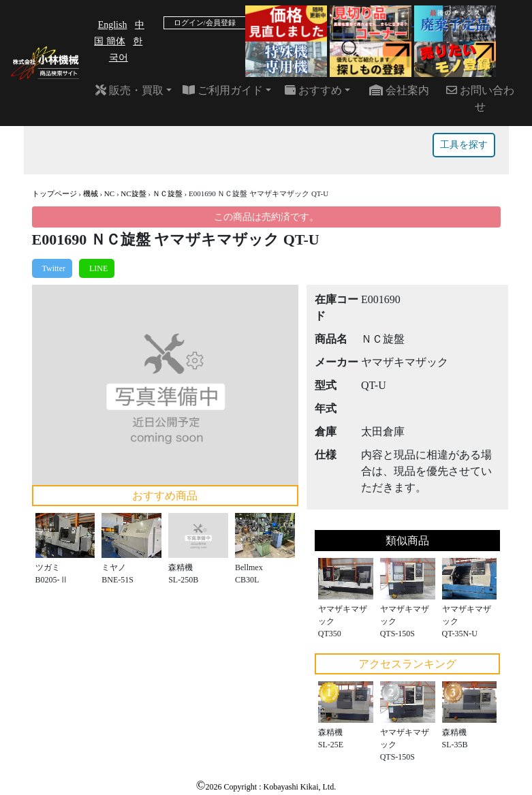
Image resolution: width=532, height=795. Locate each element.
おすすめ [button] (313, 90)
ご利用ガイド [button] (223, 90)
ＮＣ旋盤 (168, 193)
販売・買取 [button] (129, 90)
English (113, 25)
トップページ (54, 193)
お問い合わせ (480, 98)
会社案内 (399, 90)
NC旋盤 (133, 193)
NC (109, 193)
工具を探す (464, 145)
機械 (91, 193)
